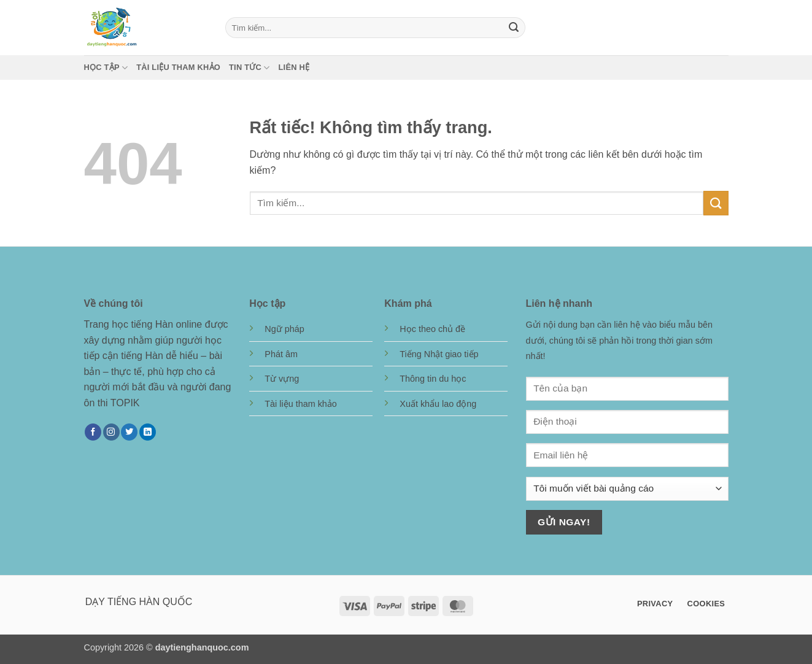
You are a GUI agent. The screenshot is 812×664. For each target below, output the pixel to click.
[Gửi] (514, 28)
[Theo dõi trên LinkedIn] (148, 432)
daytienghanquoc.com (202, 647)
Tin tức (249, 68)
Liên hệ (294, 67)
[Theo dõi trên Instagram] (111, 432)
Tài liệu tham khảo (178, 67)
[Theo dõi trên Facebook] (93, 432)
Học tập (106, 68)
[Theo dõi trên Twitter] (129, 432)
